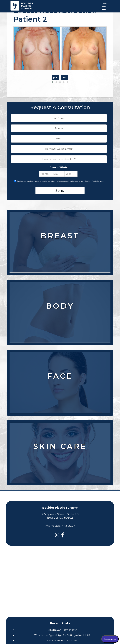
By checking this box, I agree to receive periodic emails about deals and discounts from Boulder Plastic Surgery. (60, 181)
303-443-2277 (65, 526)
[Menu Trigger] (104, 6)
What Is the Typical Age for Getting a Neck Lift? (62, 635)
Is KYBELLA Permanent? (62, 630)
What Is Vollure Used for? (62, 640)
